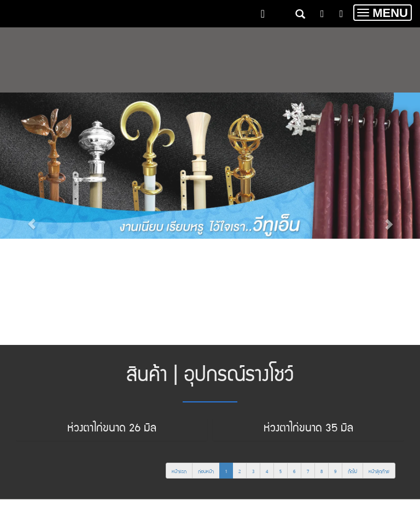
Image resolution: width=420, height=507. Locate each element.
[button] (31, 219)
